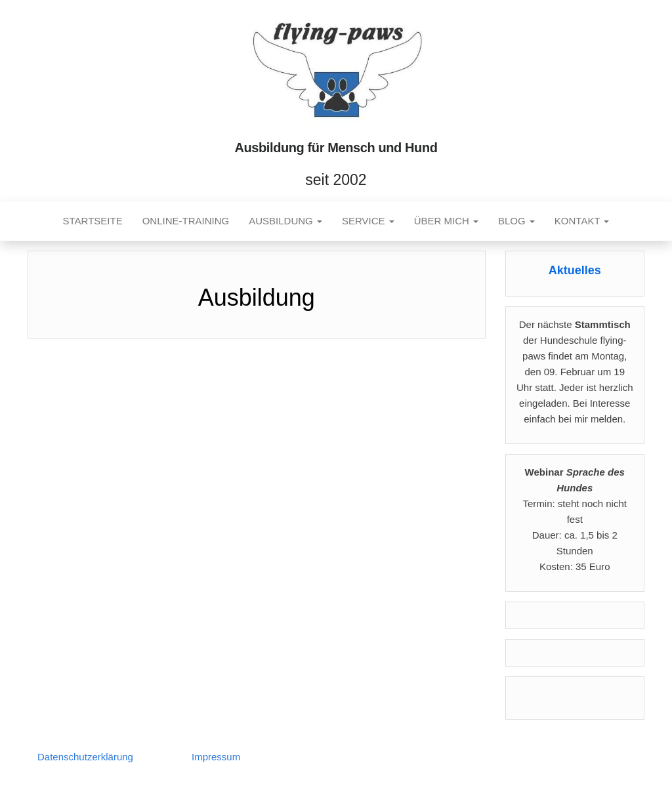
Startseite (93, 221)
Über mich (446, 221)
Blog (516, 221)
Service (368, 221)
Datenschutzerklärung (85, 757)
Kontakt (582, 221)
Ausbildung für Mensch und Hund (336, 148)
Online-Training (186, 221)
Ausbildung (285, 221)
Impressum (216, 757)
